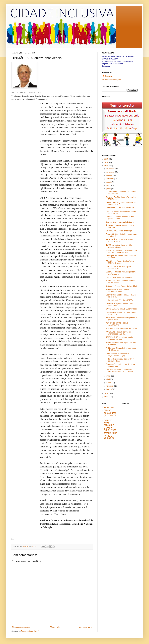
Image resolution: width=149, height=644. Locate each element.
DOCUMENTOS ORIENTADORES (110, 415)
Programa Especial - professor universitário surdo (118, 290)
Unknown (108, 76)
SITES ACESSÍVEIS (109, 424)
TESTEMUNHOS (110, 433)
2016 (107, 163)
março (109, 383)
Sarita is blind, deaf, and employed (119, 277)
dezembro (111, 169)
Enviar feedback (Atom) (30, 631)
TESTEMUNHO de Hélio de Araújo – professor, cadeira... (120, 338)
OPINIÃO (107, 410)
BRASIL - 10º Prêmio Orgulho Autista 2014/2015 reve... (120, 262)
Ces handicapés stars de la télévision (120, 222)
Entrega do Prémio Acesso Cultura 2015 (121, 286)
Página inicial (55, 627)
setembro (110, 179)
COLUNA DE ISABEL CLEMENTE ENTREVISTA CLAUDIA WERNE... (120, 371)
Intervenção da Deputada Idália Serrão (121, 208)
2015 (107, 166)
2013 (107, 397)
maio (109, 376)
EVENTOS (108, 420)
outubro (110, 175)
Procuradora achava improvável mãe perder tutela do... (120, 218)
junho (109, 189)
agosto (109, 182)
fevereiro (110, 386)
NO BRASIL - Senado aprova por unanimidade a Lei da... (119, 333)
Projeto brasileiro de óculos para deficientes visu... (118, 268)
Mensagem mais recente (22, 627)
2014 (107, 394)
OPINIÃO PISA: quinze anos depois (120, 231)
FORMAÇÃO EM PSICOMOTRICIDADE (121, 329)
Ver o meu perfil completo (111, 80)
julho (109, 185)
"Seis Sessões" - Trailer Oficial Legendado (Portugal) (118, 355)
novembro (111, 172)
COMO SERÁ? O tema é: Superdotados (121, 309)
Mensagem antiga (86, 627)
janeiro (109, 389)
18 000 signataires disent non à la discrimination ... (119, 246)
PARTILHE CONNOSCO (109, 437)
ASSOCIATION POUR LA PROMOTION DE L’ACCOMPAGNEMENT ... (121, 251)
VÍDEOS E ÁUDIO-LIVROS (110, 429)
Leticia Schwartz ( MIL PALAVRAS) (119, 300)
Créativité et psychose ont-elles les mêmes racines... (119, 305)
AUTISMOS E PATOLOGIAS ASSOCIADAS (117, 324)
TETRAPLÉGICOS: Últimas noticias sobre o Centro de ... (120, 241)
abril (108, 379)
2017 (107, 159)
